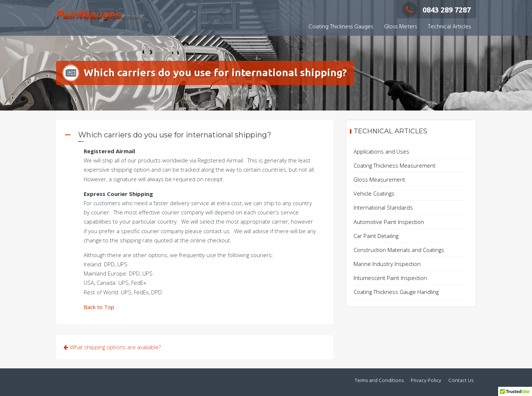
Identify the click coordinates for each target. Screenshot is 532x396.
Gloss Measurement (379, 179)
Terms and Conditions (379, 381)
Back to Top (99, 307)
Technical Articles (449, 27)
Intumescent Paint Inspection (390, 278)
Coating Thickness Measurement (394, 165)
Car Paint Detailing (376, 236)
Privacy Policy (426, 381)
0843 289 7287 (437, 10)
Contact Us (461, 381)
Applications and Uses (381, 151)
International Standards (383, 207)
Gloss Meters (401, 27)
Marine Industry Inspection (387, 264)
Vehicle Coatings (374, 193)
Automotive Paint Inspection (389, 222)
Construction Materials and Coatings (399, 250)
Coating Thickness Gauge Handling (396, 292)
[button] (195, 136)
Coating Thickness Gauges (341, 27)
